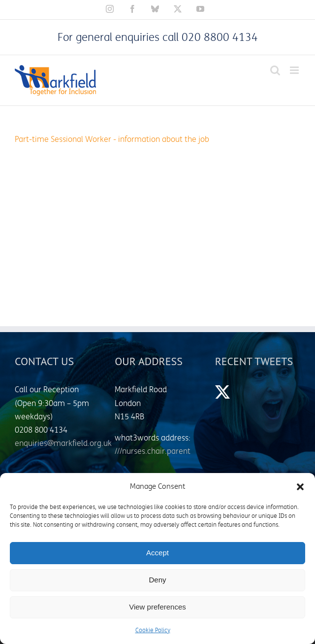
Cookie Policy (153, 630)
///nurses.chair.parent (153, 451)
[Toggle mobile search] (275, 70)
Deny (157, 580)
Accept (157, 553)
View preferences (157, 607)
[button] (300, 487)
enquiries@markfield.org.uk (63, 443)
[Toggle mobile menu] (295, 70)
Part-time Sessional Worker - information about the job (112, 139)
